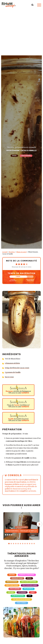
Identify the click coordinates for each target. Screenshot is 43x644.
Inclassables (28, 589)
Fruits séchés (26, 156)
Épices (14, 156)
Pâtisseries (22, 592)
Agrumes (12, 575)
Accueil (5, 252)
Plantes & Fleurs (18, 596)
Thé (29, 596)
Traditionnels (21, 603)
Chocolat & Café (17, 578)
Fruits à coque (12, 582)
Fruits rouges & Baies (30, 585)
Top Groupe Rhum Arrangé (21, 599)
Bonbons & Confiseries (27, 575)
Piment (33, 592)
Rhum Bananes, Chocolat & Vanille (21, 531)
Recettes (12, 252)
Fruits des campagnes (29, 582)
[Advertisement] (21, 33)
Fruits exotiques (12, 585)
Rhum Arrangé (21, 252)
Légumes (11, 592)
